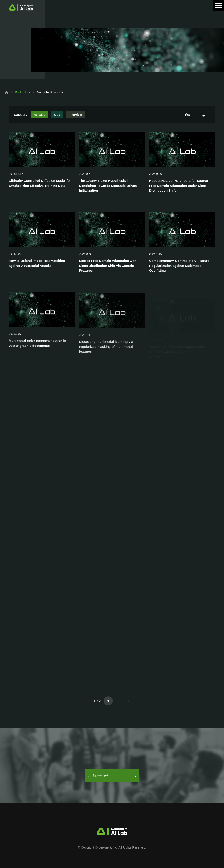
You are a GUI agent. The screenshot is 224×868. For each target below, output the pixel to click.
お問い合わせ (112, 776)
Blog (57, 115)
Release (39, 115)
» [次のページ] (128, 701)
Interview (75, 115)
